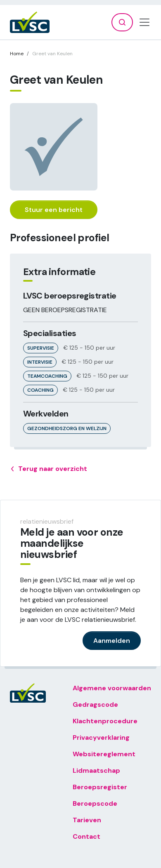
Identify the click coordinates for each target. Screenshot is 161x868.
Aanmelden (112, 641)
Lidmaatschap (96, 770)
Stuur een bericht (54, 210)
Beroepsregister (100, 787)
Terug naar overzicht (49, 469)
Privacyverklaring (101, 737)
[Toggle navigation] (144, 22)
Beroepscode (95, 803)
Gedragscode (95, 705)
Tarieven (87, 820)
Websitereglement (104, 754)
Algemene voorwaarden (112, 688)
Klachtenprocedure (105, 721)
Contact (86, 836)
